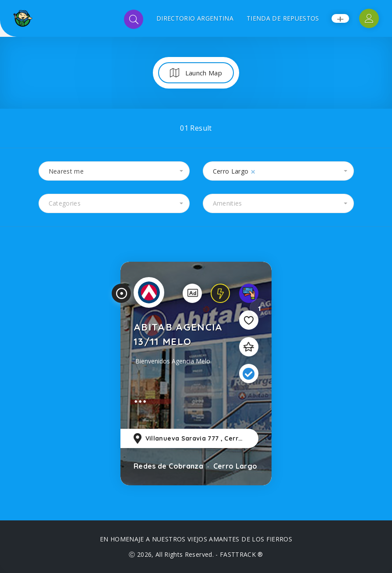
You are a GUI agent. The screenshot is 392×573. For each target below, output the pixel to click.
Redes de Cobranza (168, 466)
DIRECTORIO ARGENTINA (195, 18)
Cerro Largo (234, 466)
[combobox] (114, 171)
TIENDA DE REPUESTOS (283, 18)
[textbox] (114, 203)
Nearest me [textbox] (66, 171)
